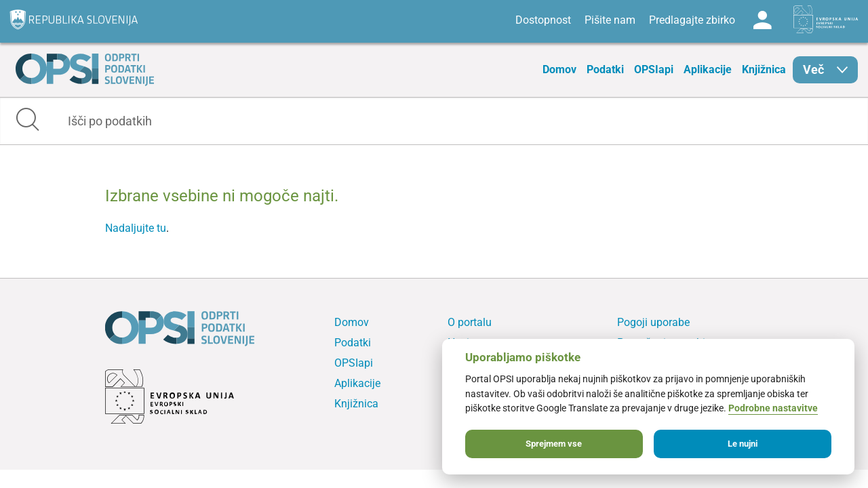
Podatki (605, 69)
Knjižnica (764, 69)
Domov (559, 69)
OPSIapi (654, 69)
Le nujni (743, 444)
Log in (762, 20)
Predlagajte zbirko (692, 20)
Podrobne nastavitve (773, 408)
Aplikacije (708, 69)
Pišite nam (610, 20)
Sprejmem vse (554, 444)
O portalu (470, 322)
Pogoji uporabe (653, 322)
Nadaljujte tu (136, 228)
